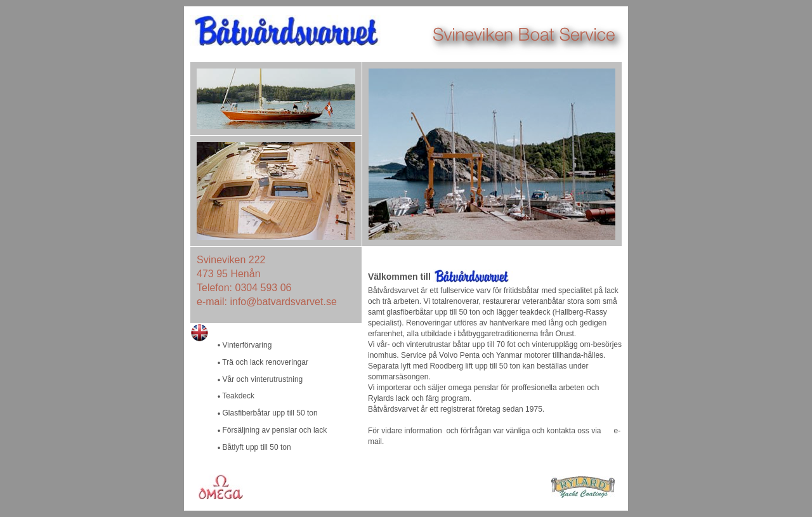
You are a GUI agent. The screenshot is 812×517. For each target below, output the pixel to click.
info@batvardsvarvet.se (283, 302)
